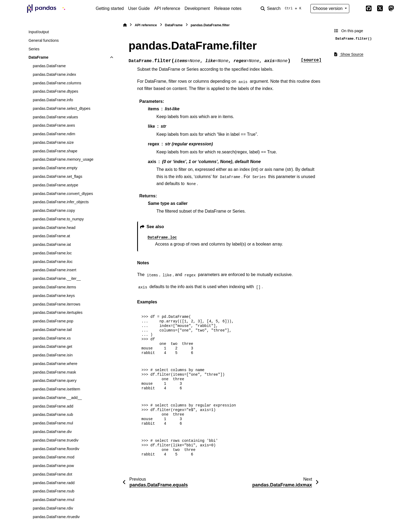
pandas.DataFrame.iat (52, 244)
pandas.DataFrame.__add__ (57, 398)
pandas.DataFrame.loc (52, 253)
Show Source (349, 54)
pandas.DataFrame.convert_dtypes (63, 194)
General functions (44, 40)
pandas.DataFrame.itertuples (58, 312)
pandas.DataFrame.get (52, 346)
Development (197, 8)
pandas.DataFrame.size (53, 142)
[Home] (125, 25)
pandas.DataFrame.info (53, 100)
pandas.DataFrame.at (51, 236)
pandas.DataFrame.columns (57, 83)
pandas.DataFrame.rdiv (53, 508)
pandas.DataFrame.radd (54, 483)
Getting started (110, 8)
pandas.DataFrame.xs (52, 338)
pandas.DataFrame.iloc (53, 262)
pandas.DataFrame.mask (54, 372)
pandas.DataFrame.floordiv (56, 449)
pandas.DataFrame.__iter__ (57, 278)
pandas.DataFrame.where (55, 364)
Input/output (39, 32)
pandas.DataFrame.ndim (54, 134)
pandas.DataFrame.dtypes (55, 91)
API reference (167, 8)
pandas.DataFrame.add (53, 406)
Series (34, 49)
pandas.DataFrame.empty (55, 168)
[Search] (282, 9)
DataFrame (38, 57)
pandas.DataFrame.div (52, 432)
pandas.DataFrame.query (55, 380)
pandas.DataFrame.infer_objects (61, 202)
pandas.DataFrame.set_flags (57, 176)
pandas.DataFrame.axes (54, 125)
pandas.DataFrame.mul (53, 423)
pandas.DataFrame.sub (53, 415)
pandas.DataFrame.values (55, 117)
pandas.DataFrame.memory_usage (63, 159)
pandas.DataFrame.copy (54, 210)
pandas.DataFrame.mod (53, 457)
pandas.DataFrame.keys (54, 296)
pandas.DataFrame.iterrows (57, 304)
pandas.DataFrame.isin (53, 355)
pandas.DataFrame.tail (52, 330)
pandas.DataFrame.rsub (53, 491)
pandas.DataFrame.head (54, 228)
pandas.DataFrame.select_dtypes (61, 108)
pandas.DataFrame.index (54, 74)
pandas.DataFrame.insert (54, 270)
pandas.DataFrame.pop (53, 321)
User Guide (139, 8)
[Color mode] (357, 9)
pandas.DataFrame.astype (55, 185)
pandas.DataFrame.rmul (53, 500)
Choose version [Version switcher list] (328, 8)
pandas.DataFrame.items (54, 287)
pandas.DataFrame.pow (53, 466)
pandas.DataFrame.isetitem (56, 389)
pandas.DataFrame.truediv (55, 440)
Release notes (228, 8)
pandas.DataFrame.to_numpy (58, 219)
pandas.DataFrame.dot (52, 474)
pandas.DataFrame (49, 66)
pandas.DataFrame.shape (55, 151)
